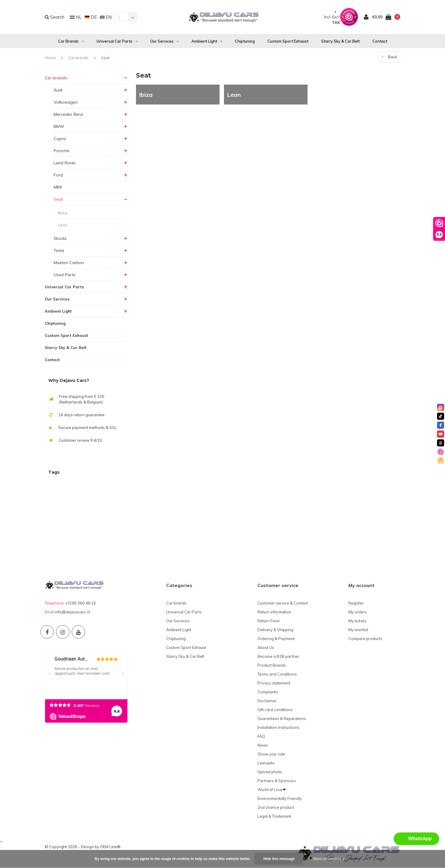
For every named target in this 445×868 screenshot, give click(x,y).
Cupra (60, 140)
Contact (380, 43)
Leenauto (266, 764)
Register (356, 605)
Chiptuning (245, 43)
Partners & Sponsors (277, 782)
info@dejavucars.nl (73, 613)
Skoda (60, 240)
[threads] (441, 443)
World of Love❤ (272, 791)
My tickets (357, 622)
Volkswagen (66, 104)
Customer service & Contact (283, 605)
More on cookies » (329, 859)
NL (76, 18)
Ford (58, 176)
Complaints (268, 693)
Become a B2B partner (278, 658)
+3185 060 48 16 (80, 605)
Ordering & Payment (276, 640)
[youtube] (441, 434)
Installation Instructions (278, 729)
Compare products (365, 640)
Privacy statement (274, 684)
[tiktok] (441, 416)
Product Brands (272, 667)
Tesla (59, 252)
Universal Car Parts (117, 43)
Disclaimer (267, 702)
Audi (58, 91)
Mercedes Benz (68, 116)
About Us (266, 649)
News (263, 747)
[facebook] (441, 425)
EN (106, 18)
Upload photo (270, 773)
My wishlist (358, 631)
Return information (274, 613)
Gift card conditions (275, 711)
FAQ (261, 738)
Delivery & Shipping (275, 631)
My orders (358, 613)
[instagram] (441, 407)
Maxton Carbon (69, 264)
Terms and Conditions (277, 676)
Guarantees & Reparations (282, 720)
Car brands (71, 43)
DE (91, 18)
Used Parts (65, 276)
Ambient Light (207, 43)
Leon (63, 226)
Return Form (269, 622)
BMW (59, 128)
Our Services (164, 43)
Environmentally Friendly (280, 800)
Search (55, 18)
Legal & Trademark (274, 818)
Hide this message (279, 859)
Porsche (61, 152)
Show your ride (271, 756)
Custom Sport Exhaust (288, 43)
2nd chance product (276, 809)
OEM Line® (110, 848)
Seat (105, 59)
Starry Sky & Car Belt (340, 43)
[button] (416, 839)
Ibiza (63, 214)
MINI (58, 189)
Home (50, 59)
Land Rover (65, 164)
